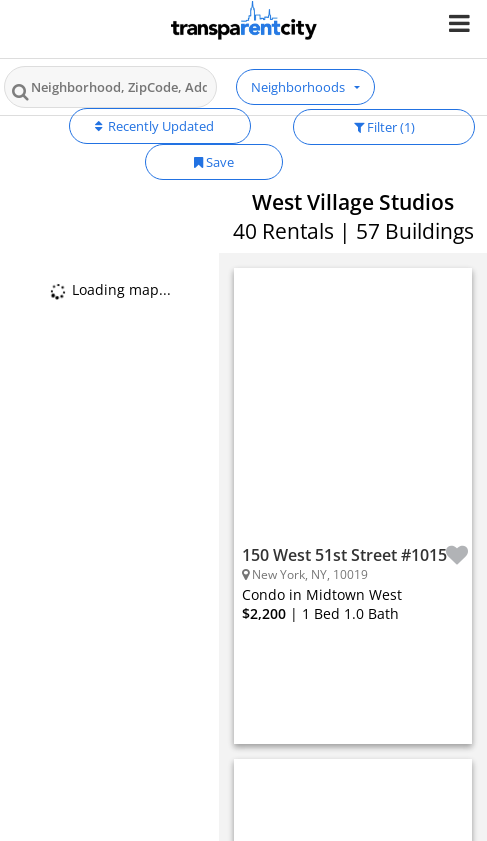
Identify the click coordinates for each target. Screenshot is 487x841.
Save (214, 162)
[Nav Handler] (461, 22)
